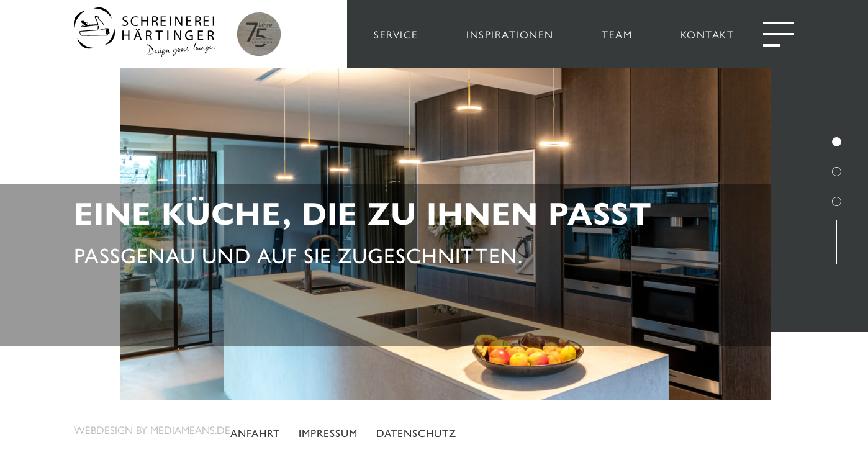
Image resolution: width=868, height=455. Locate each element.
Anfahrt (255, 433)
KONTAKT (708, 34)
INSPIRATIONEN (510, 34)
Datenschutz (416, 433)
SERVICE (396, 34)
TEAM (617, 34)
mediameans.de (190, 430)
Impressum (328, 433)
